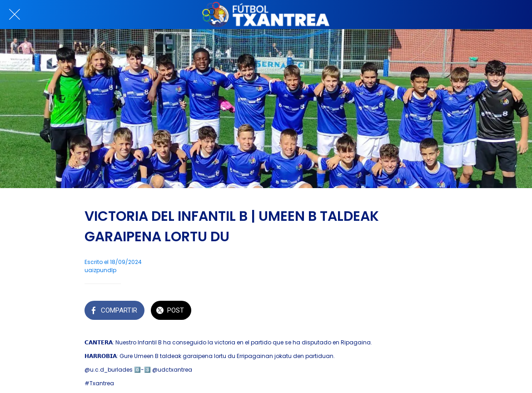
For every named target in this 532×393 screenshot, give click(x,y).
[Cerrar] (15, 15)
